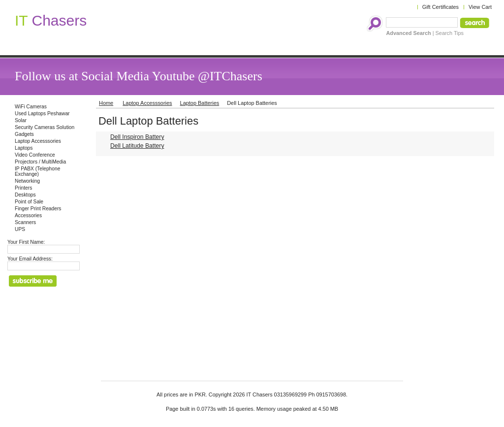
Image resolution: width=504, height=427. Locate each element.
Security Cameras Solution (45, 127)
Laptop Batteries (200, 103)
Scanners (25, 222)
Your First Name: (26, 242)
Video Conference (35, 155)
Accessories (28, 215)
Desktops (25, 195)
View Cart (480, 7)
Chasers (51, 20)
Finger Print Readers (38, 209)
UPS (20, 229)
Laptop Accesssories (38, 141)
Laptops (24, 148)
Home (106, 103)
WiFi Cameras (31, 107)
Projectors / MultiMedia (40, 162)
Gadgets (24, 134)
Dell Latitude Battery (137, 146)
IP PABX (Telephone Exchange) (37, 171)
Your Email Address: (30, 259)
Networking (27, 181)
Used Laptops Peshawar (42, 114)
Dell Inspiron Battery (137, 137)
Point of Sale (29, 202)
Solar (21, 120)
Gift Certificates (441, 7)
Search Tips (450, 33)
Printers (23, 188)
